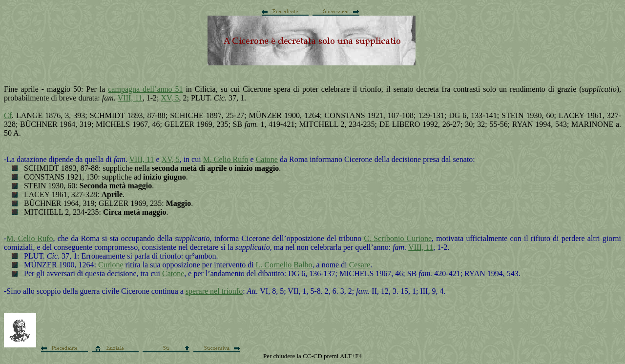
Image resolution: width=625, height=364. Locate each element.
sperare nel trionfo (214, 291)
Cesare (360, 265)
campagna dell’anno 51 (145, 89)
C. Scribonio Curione (398, 238)
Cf (8, 115)
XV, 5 (170, 98)
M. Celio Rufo (226, 159)
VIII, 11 (130, 98)
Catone (267, 159)
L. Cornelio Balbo (284, 265)
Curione (111, 265)
